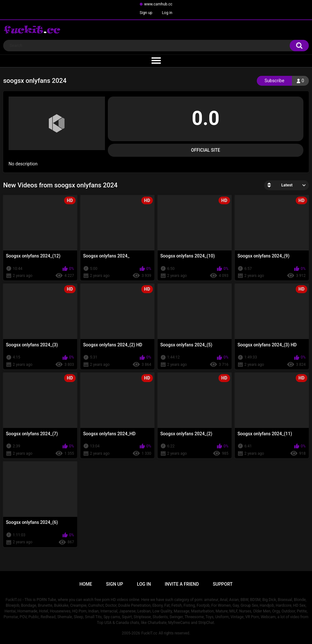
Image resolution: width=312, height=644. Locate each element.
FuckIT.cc (149, 633)
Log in (167, 13)
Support (223, 584)
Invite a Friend (182, 584)
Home (86, 584)
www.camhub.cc (158, 4)
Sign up (146, 13)
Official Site (206, 150)
